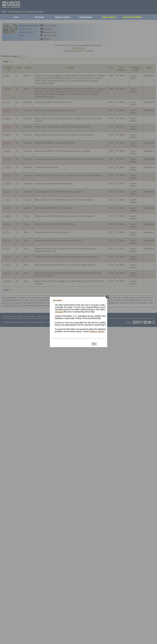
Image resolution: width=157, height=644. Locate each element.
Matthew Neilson (97, 331)
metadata (59, 312)
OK (94, 344)
